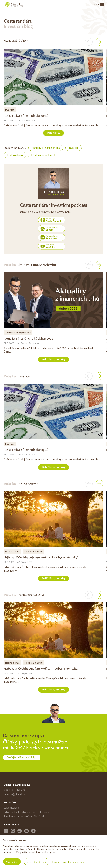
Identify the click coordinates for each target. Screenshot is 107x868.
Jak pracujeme (12, 808)
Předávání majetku (41, 155)
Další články (53, 133)
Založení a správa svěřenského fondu (24, 816)
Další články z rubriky (54, 359)
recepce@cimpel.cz (15, 794)
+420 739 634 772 (15, 790)
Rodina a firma (15, 155)
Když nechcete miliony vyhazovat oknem (26, 812)
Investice (74, 148)
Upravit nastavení (36, 862)
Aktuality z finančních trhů (46, 148)
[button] (89, 42)
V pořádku (12, 862)
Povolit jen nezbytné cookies (68, 862)
